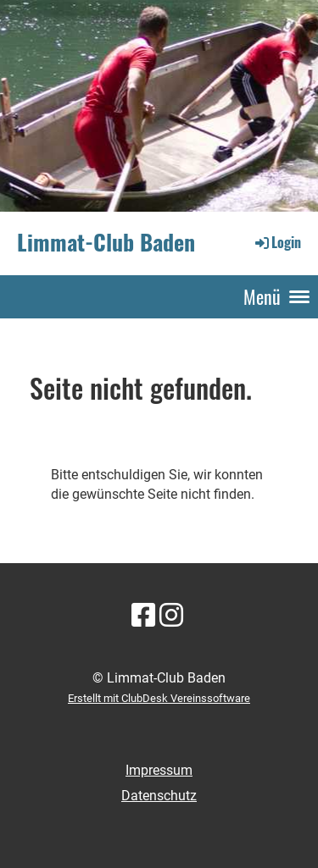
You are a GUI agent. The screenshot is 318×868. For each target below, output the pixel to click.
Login (277, 242)
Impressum (159, 770)
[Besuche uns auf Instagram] (171, 616)
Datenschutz (159, 796)
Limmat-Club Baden (106, 243)
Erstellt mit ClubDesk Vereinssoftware (159, 698)
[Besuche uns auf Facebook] (143, 616)
